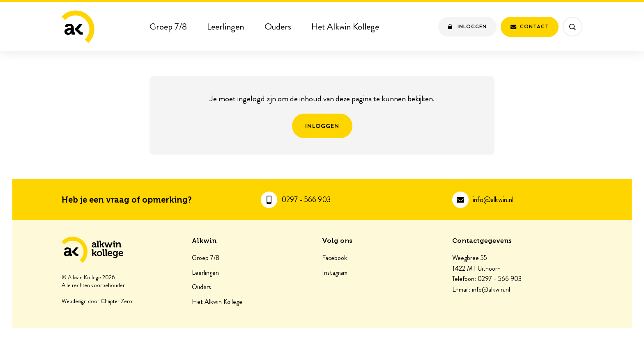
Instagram (335, 273)
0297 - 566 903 (306, 200)
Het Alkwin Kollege (345, 26)
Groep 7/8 (168, 26)
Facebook (335, 258)
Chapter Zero (116, 301)
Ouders (278, 26)
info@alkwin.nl (493, 200)
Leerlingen (225, 26)
